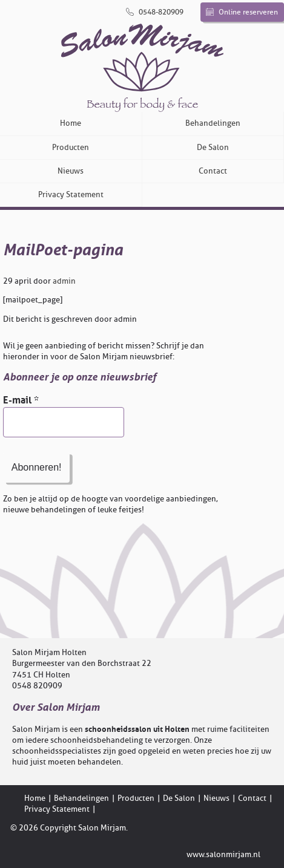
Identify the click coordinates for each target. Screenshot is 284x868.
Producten (71, 147)
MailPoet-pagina (63, 250)
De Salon (213, 147)
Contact (213, 171)
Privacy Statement (71, 194)
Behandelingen (213, 123)
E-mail (21, 400)
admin (64, 281)
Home (71, 123)
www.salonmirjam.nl (223, 854)
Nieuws (71, 171)
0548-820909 (155, 12)
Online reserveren (242, 12)
